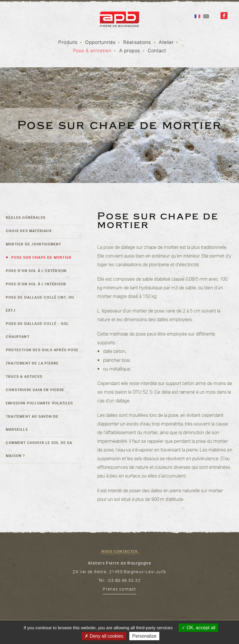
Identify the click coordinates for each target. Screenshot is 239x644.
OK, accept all (198, 628)
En (206, 16)
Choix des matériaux (29, 232)
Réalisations (137, 43)
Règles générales (26, 218)
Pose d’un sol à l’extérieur (36, 271)
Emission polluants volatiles (40, 404)
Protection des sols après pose (42, 351)
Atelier (166, 43)
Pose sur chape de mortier (41, 258)
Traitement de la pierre (32, 364)
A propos (130, 51)
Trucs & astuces (24, 377)
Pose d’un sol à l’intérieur (36, 285)
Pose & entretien (92, 51)
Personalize (144, 636)
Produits (68, 43)
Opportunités (100, 43)
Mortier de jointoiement (34, 245)
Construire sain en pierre (35, 391)
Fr (197, 16)
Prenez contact (119, 590)
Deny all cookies (104, 636)
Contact (157, 51)
